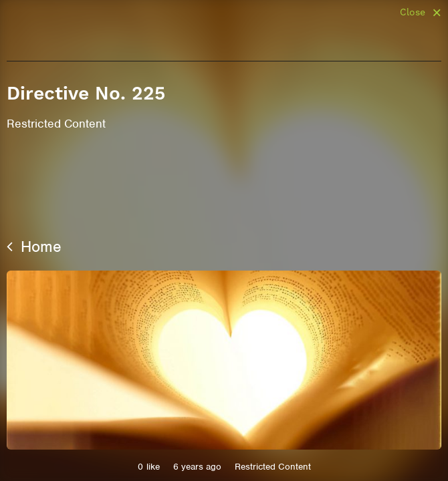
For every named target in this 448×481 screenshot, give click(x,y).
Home (34, 247)
